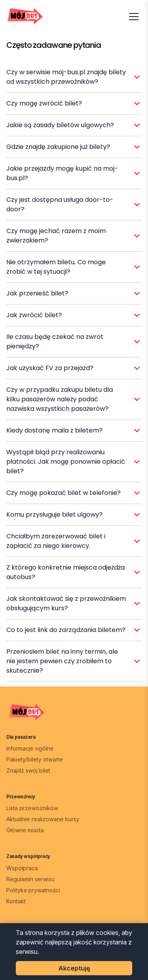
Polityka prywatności (33, 890)
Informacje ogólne (30, 748)
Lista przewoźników (32, 808)
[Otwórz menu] (134, 17)
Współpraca (22, 868)
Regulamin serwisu (30, 879)
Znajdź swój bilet (28, 770)
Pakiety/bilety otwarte (35, 759)
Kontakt (16, 901)
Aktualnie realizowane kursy (43, 819)
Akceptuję (74, 968)
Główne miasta (25, 830)
